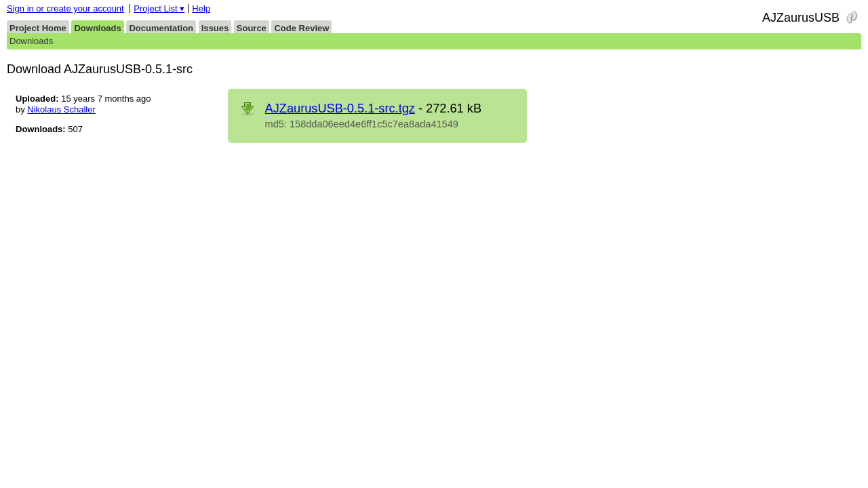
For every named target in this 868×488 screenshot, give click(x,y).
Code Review (301, 28)
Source (252, 28)
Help (201, 8)
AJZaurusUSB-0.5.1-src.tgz (340, 108)
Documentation (161, 28)
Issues (215, 28)
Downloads (97, 28)
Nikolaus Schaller (61, 109)
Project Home (38, 28)
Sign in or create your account (65, 8)
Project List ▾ (159, 8)
